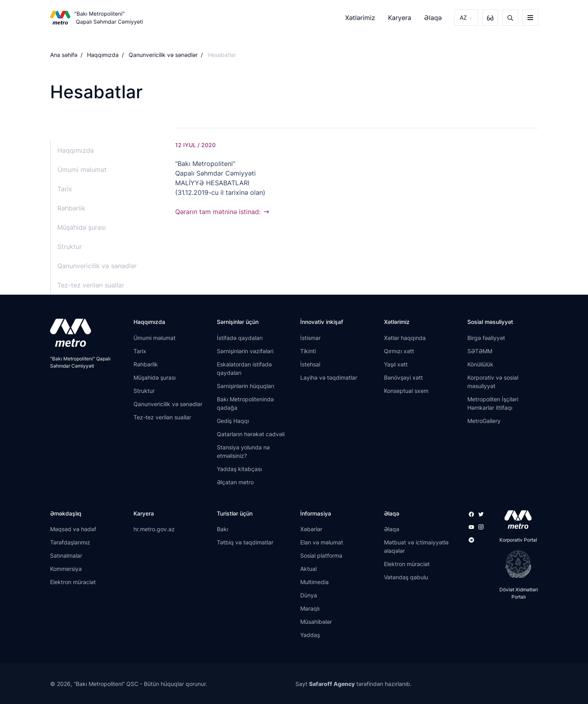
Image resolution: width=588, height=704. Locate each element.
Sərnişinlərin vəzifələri (245, 351)
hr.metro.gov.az (154, 529)
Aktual (308, 569)
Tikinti (308, 351)
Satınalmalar (66, 555)
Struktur (70, 247)
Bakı (222, 529)
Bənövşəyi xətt (403, 377)
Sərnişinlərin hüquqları (246, 386)
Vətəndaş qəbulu (406, 577)
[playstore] (516, 564)
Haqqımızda (103, 55)
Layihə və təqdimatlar (329, 377)
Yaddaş (310, 635)
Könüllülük (480, 364)
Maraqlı (310, 608)
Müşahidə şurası (82, 227)
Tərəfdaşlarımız (70, 542)
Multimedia (314, 582)
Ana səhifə (64, 55)
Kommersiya (66, 569)
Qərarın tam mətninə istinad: (218, 212)
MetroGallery (484, 421)
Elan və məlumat (322, 542)
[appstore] (516, 520)
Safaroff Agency (332, 684)
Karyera (400, 18)
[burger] (530, 18)
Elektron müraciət (73, 582)
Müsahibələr (316, 622)
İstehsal (310, 364)
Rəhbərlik (71, 208)
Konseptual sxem (406, 391)
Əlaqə (433, 18)
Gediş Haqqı (233, 421)
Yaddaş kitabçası (239, 469)
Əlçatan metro (235, 482)
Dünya (309, 595)
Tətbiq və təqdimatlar (245, 542)
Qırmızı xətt (399, 351)
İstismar (310, 338)
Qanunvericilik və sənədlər (163, 55)
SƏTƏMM (480, 351)
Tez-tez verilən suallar (91, 285)
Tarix (65, 189)
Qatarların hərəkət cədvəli (251, 434)
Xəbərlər (311, 529)
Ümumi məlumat (82, 170)
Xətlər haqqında (405, 338)
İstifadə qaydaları (240, 338)
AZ (463, 17)
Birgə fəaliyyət (486, 338)
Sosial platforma (321, 555)
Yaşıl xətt (396, 364)
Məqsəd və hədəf (73, 529)
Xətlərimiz (360, 18)
